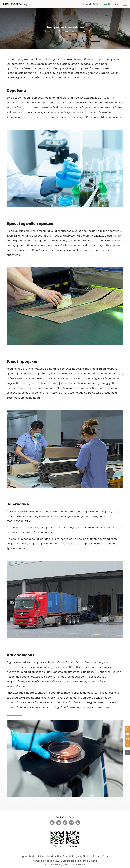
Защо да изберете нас (73, 33)
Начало (48, 33)
